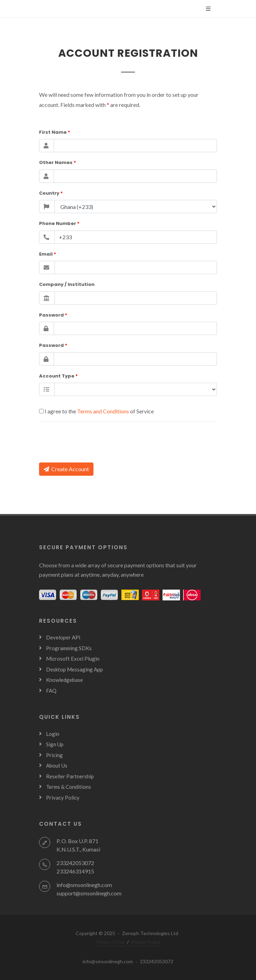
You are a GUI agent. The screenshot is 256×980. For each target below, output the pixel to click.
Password (53, 315)
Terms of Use (110, 942)
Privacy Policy (63, 798)
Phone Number (59, 223)
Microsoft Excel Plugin (73, 659)
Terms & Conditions (69, 787)
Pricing (54, 755)
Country (51, 193)
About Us (57, 765)
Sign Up (55, 744)
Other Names (58, 162)
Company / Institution (67, 284)
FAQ (51, 691)
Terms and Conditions (104, 411)
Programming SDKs (69, 648)
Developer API (63, 637)
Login (53, 734)
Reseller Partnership (70, 776)
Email (48, 254)
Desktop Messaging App (74, 669)
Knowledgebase (65, 680)
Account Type (58, 376)
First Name (55, 132)
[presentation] (92, 441)
